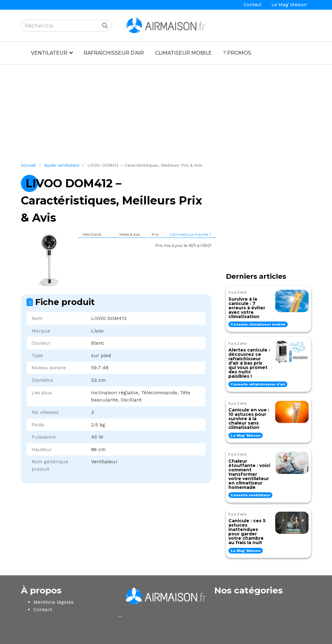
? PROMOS (237, 53)
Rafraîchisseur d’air (114, 53)
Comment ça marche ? (190, 234)
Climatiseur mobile (183, 53)
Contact (253, 5)
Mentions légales (54, 602)
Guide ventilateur (62, 165)
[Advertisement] (166, 116)
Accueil (28, 165)
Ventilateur (49, 53)
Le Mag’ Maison (289, 5)
